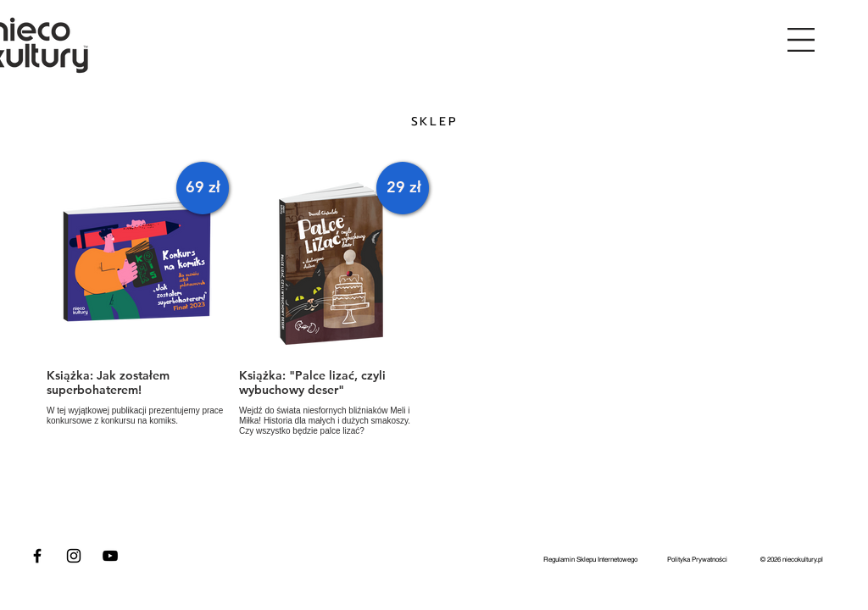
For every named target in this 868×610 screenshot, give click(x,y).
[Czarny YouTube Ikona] (110, 556)
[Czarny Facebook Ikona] (37, 556)
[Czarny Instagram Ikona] (74, 556)
